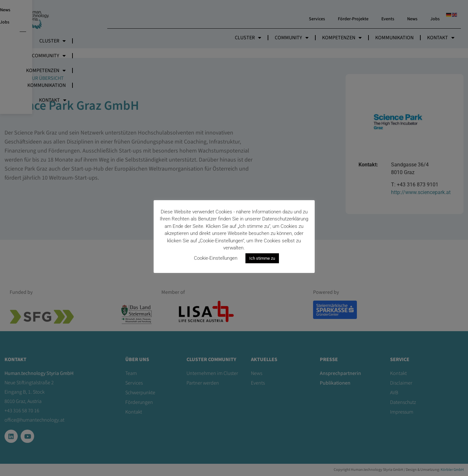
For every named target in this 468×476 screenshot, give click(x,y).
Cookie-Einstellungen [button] (216, 258)
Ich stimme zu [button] (262, 258)
